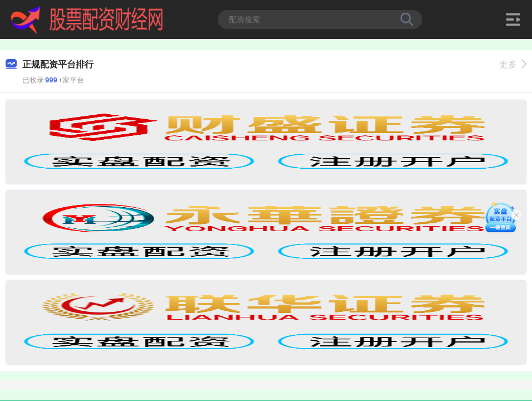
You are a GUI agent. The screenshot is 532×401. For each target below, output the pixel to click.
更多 (513, 64)
